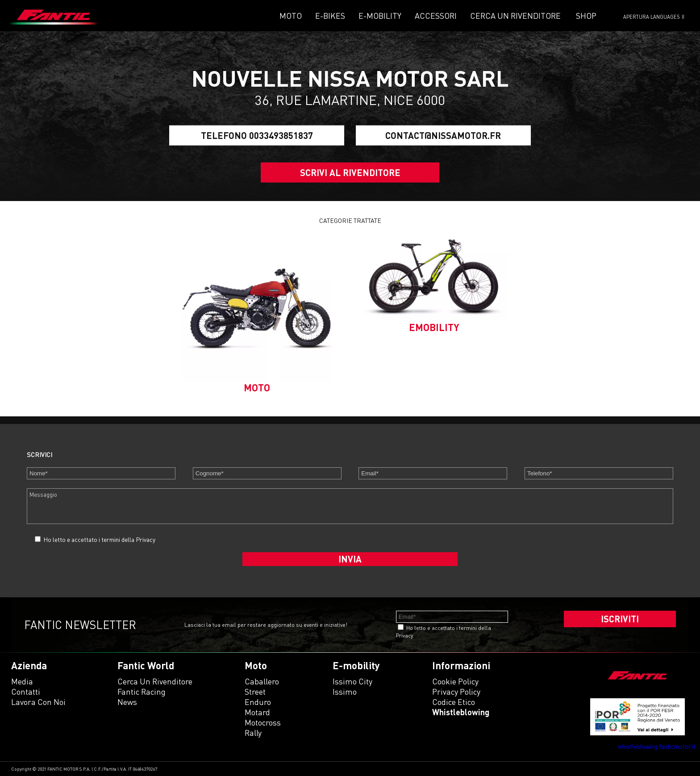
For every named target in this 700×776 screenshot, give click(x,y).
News (127, 702)
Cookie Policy (455, 681)
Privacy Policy (456, 692)
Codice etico (454, 702)
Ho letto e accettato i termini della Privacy (99, 539)
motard (257, 712)
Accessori (436, 16)
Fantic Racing (142, 692)
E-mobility (380, 16)
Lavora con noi (38, 702)
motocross (263, 722)
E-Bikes (330, 16)
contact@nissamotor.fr (443, 135)
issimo (345, 692)
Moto (291, 16)
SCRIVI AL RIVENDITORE (350, 172)
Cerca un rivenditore (515, 16)
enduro (258, 702)
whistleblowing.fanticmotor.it (657, 746)
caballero (262, 681)
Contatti (26, 692)
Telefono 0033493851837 (257, 135)
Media (22, 681)
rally (253, 733)
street (255, 692)
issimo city (352, 681)
